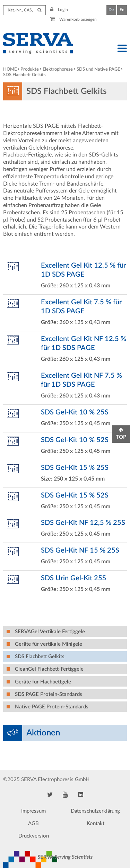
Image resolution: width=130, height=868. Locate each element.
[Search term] (24, 10)
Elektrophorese (58, 69)
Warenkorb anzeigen (74, 19)
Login (59, 10)
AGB (33, 824)
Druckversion (34, 836)
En (122, 10)
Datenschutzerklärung (95, 811)
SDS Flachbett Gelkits (24, 75)
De (111, 10)
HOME (10, 69)
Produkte (30, 69)
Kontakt (96, 824)
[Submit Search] (39, 10)
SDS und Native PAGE (98, 69)
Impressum (33, 811)
